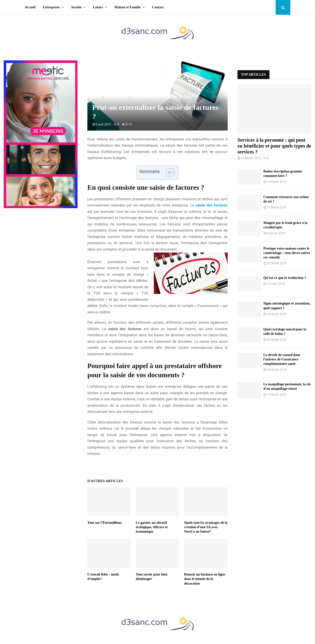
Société (76, 7)
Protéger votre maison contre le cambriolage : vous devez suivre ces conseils (287, 253)
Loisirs (98, 7)
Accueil (30, 7)
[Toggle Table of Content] (168, 172)
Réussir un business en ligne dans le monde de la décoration (205, 579)
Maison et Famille (128, 7)
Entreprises (51, 7)
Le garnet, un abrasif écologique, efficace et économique (152, 527)
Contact (158, 7)
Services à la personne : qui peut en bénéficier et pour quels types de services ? (274, 146)
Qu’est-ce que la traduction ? (285, 278)
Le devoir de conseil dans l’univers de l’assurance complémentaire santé (282, 359)
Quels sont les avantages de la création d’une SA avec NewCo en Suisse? (206, 527)
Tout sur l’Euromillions (105, 523)
